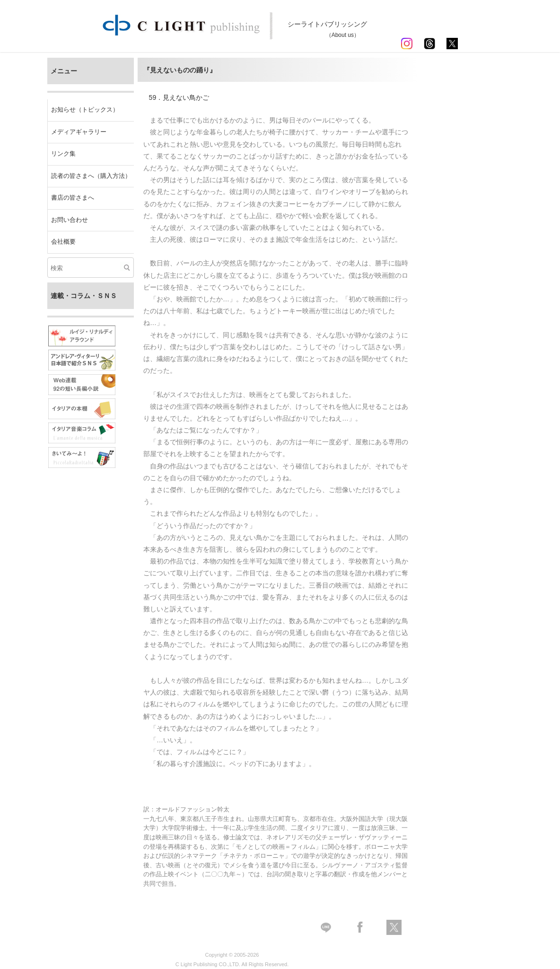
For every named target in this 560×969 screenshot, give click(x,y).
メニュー (64, 71)
